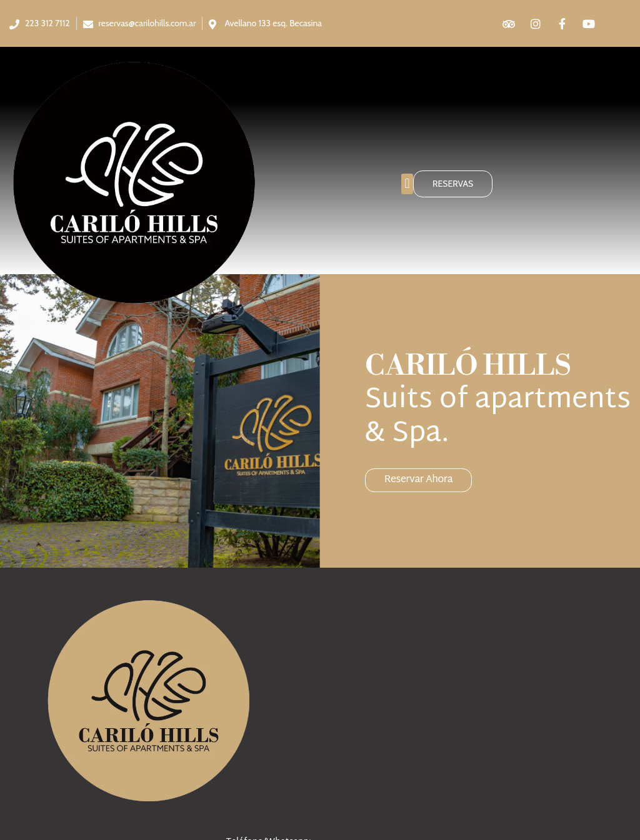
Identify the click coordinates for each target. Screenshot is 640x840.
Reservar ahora (419, 478)
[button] (407, 184)
